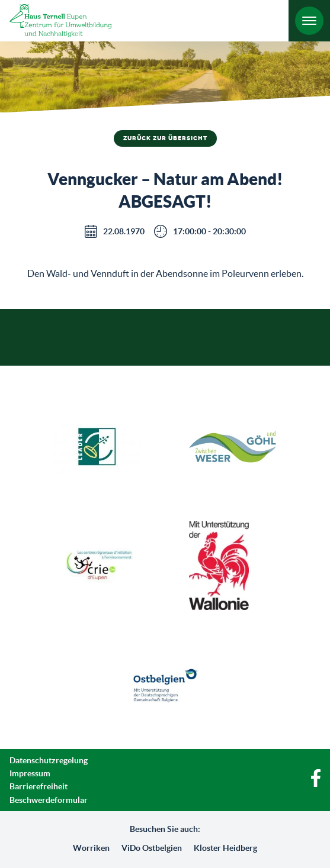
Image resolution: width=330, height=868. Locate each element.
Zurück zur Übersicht (165, 138)
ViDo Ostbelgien (152, 848)
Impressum (30, 773)
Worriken (91, 848)
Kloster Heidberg (225, 848)
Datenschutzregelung (49, 760)
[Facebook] (316, 784)
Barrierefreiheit (39, 786)
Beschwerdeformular (49, 800)
